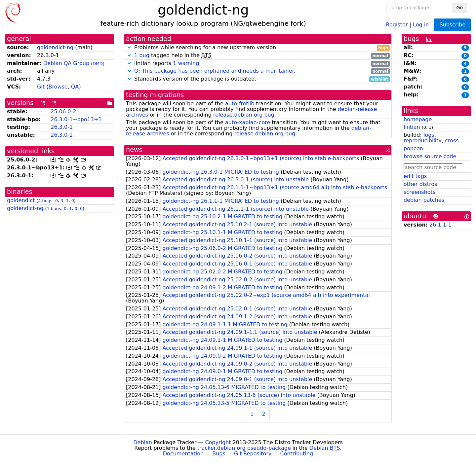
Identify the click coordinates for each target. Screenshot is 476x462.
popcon (413, 148)
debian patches (424, 200)
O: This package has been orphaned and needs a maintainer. (215, 71)
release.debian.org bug (244, 115)
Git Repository (253, 454)
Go (460, 8)
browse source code (430, 156)
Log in (421, 24)
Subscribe (452, 25)
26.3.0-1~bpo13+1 (76, 119)
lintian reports (258, 64)
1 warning (186, 63)
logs (429, 135)
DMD (98, 64)
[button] (129, 47)
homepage (418, 119)
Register (397, 24)
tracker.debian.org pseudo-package (244, 448)
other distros (420, 184)
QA (75, 87)
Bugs (219, 454)
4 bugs (45, 201)
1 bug (142, 55)
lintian (412, 127)
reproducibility (423, 141)
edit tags (415, 176)
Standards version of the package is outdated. (258, 79)
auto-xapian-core (248, 122)
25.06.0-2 (63, 111)
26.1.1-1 (440, 225)
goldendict (21, 200)
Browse (58, 87)
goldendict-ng (55, 47)
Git (41, 87)
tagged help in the (258, 56)
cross (452, 141)
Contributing (297, 454)
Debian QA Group (66, 63)
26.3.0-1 (62, 127)
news (134, 150)
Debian (143, 442)
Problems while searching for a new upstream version (258, 48)
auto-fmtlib (240, 104)
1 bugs (54, 209)
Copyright (218, 442)
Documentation (183, 454)
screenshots (419, 192)
